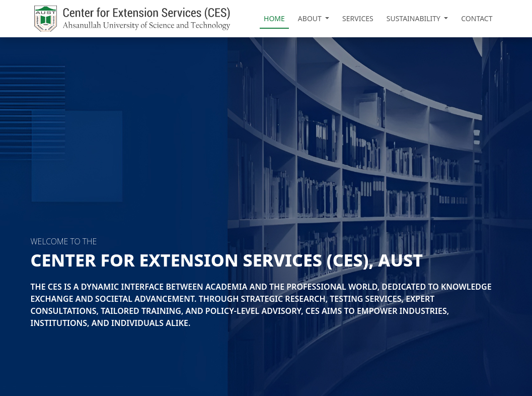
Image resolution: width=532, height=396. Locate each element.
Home (274, 18)
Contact (477, 18)
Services (358, 18)
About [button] (311, 18)
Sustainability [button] (414, 18)
